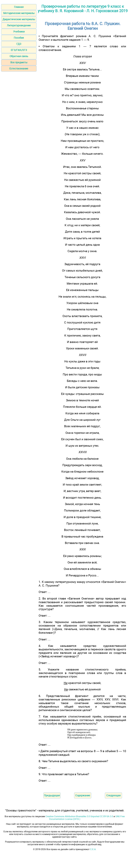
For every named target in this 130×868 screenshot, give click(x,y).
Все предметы (19, 62)
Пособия (19, 38)
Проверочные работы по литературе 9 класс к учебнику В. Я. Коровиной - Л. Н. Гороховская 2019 (83, 9)
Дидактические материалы (19, 19)
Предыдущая (52, 795)
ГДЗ (19, 44)
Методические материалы (19, 13)
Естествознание (19, 69)
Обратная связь (19, 56)
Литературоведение (19, 25)
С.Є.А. (93, 849)
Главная (19, 7)
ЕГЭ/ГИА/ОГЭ (19, 50)
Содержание (83, 795)
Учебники (19, 32)
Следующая (113, 795)
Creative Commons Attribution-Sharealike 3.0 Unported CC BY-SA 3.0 (79, 816)
